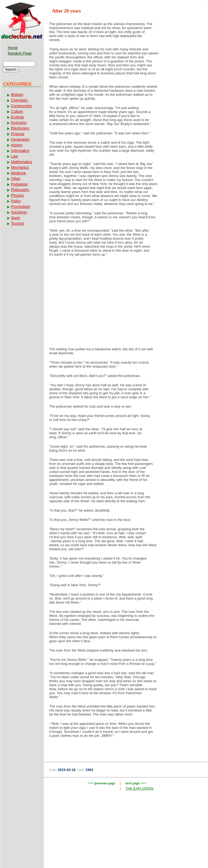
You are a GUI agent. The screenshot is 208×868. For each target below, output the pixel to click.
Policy (16, 201)
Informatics (20, 151)
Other (16, 179)
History (17, 145)
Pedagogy (19, 184)
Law (14, 156)
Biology (17, 95)
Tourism (18, 223)
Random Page (20, 53)
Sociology (19, 212)
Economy (19, 123)
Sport (15, 218)
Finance (18, 134)
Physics (17, 195)
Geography (20, 139)
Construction (22, 106)
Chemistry (19, 100)
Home (13, 48)
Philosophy (20, 190)
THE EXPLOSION (139, 788)
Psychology (21, 207)
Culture (17, 111)
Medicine (18, 173)
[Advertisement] (126, 303)
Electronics (20, 128)
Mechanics (20, 167)
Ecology (18, 117)
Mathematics (22, 162)
